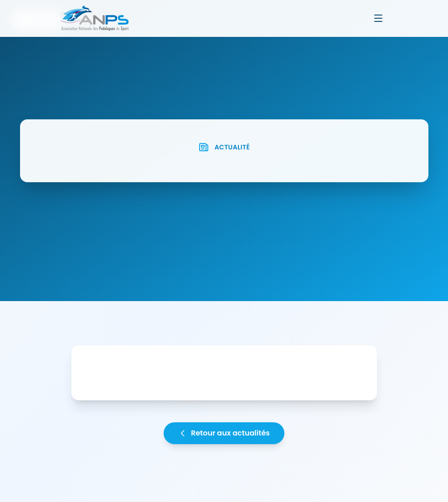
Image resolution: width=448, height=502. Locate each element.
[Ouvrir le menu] (378, 18)
